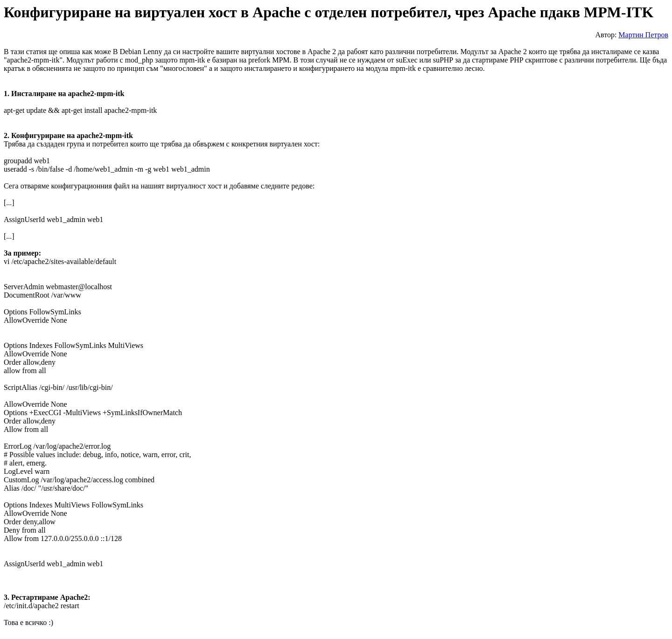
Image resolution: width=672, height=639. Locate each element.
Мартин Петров (643, 35)
